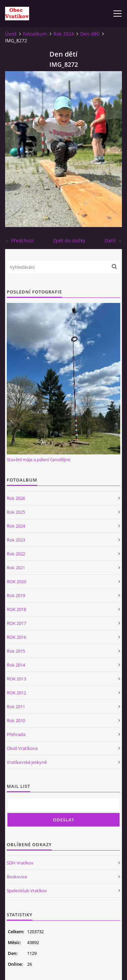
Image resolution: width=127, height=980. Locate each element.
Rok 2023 (16, 540)
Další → (113, 240)
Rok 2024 (64, 34)
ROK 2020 (16, 581)
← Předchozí (19, 240)
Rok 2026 (16, 498)
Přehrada (16, 734)
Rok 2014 (16, 665)
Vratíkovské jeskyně (27, 762)
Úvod (11, 34)
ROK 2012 (16, 693)
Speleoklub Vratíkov (27, 891)
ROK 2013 (16, 679)
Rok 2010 (16, 720)
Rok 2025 (16, 512)
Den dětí (90, 34)
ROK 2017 (16, 623)
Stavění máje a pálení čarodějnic (39, 460)
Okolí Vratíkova (22, 748)
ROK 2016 (16, 637)
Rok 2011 (16, 707)
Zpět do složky (69, 240)
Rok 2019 (16, 595)
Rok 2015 (16, 651)
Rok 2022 (16, 554)
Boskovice (17, 877)
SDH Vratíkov (20, 863)
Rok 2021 (16, 568)
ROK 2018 (16, 609)
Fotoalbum (35, 34)
